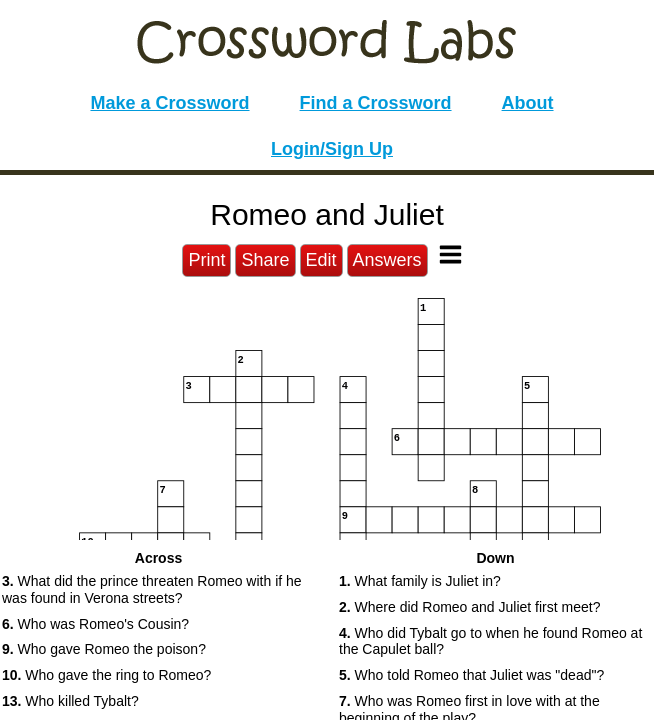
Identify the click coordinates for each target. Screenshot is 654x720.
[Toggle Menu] (450, 254)
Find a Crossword (376, 103)
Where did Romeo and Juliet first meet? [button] (469, 607)
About (528, 103)
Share (265, 260)
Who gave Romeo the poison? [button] (104, 649)
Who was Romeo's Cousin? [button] (95, 624)
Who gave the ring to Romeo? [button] (106, 675)
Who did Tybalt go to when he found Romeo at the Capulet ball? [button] (490, 641)
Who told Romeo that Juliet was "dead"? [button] (471, 675)
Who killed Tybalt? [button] (70, 701)
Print (206, 260)
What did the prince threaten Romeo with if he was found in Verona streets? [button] (152, 589)
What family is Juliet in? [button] (420, 581)
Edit (321, 260)
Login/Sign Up (332, 149)
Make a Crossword (169, 103)
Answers (387, 260)
